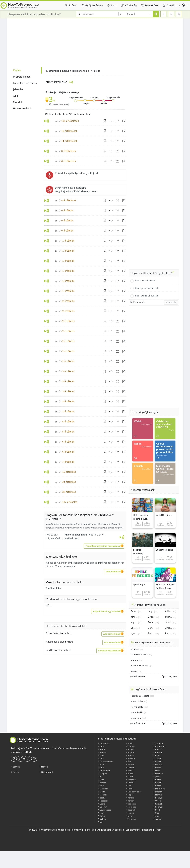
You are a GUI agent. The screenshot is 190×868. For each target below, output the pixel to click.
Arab (101, 746)
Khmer (102, 783)
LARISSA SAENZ (139, 654)
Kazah (157, 780)
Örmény (130, 746)
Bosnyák (158, 749)
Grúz (101, 768)
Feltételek (90, 830)
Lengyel (158, 798)
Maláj (129, 789)
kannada (130, 780)
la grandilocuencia (140, 665)
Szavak (15, 767)
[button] (104, 546)
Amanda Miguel (169, 628)
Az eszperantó (105, 762)
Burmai (130, 753)
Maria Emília (137, 712)
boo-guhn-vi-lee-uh (147, 296)
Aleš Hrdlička (53, 588)
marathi (158, 792)
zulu (101, 822)
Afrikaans (103, 743)
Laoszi (157, 783)
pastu (101, 798)
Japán (157, 777)
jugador (134, 622)
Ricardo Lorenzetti (140, 696)
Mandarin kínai (133, 792)
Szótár (70, 5)
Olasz (129, 777)
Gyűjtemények (91, 5)
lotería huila (137, 701)
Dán (101, 759)
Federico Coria (134, 611)
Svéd (156, 810)
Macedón (103, 789)
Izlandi (129, 774)
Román (130, 801)
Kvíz (111, 5)
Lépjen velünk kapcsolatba (140, 830)
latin (101, 786)
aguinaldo (134, 633)
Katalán (158, 753)
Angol (157, 759)
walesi (157, 819)
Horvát (130, 756)
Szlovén (102, 807)
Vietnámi (131, 819)
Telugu (130, 813)
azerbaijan (159, 746)
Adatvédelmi (104, 830)
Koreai (129, 783)
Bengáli (130, 749)
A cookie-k (118, 830)
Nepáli (129, 795)
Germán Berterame (151, 628)
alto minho (136, 718)
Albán (129, 743)
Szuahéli (130, 810)
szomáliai (131, 807)
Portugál (103, 801)
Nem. (157, 771)
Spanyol (158, 807)
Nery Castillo (137, 707)
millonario (169, 611)
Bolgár (102, 753)
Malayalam (159, 789)
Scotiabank (169, 622)
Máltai (102, 792)
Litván (157, 786)
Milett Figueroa (169, 617)
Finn (101, 765)
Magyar (102, 774)
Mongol (102, 795)
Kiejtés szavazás (138, 302)
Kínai (101, 756)
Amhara (158, 743)
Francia (130, 765)
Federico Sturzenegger (151, 622)
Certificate (171, 5)
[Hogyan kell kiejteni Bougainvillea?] (173, 274)
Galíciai (158, 765)
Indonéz (158, 774)
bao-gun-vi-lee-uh (146, 280)
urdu (156, 816)
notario (134, 617)
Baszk (101, 749)
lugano (134, 660)
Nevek (15, 772)
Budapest (151, 633)
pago (151, 611)
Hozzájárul (149, 5)
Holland (130, 759)
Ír (99, 777)
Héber (129, 771)
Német (130, 768)
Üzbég (102, 819)
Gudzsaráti (104, 771)
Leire (133, 628)
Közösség (128, 5)
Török (101, 816)
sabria (134, 671)
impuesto (169, 633)
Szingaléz (131, 804)
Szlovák (158, 804)
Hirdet (158, 830)
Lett (128, 786)
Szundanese (104, 810)
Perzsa (130, 798)
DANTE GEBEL (151, 617)
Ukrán (129, 816)
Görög (157, 768)
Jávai (101, 780)
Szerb (101, 804)
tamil (101, 813)
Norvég (157, 795)
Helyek (43, 767)
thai (156, 813)
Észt (128, 762)
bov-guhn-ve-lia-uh (147, 288)
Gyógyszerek (46, 772)
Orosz (157, 801)
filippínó (158, 762)
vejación (135, 649)
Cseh (156, 756)
